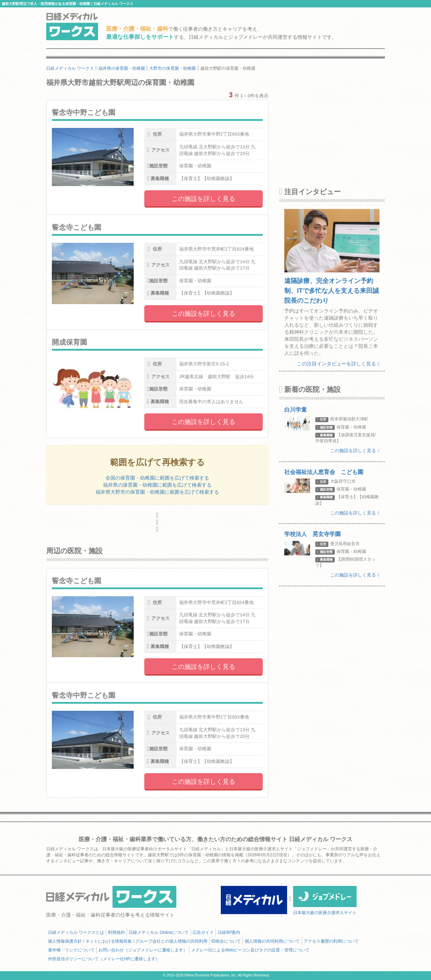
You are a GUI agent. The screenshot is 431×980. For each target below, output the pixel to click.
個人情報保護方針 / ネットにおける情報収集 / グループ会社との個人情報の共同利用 (128, 941)
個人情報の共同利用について (272, 941)
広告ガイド (203, 932)
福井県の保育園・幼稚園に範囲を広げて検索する (157, 485)
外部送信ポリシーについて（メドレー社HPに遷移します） (104, 959)
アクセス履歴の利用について (331, 941)
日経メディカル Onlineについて (159, 932)
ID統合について (226, 941)
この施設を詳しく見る (204, 199)
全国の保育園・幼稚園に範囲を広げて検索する (157, 478)
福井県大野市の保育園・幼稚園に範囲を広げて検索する (157, 492)
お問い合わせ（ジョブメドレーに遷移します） (143, 950)
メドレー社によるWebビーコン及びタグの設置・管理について (250, 950)
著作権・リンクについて (71, 950)
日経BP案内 (229, 932)
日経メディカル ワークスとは (76, 932)
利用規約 (116, 932)
